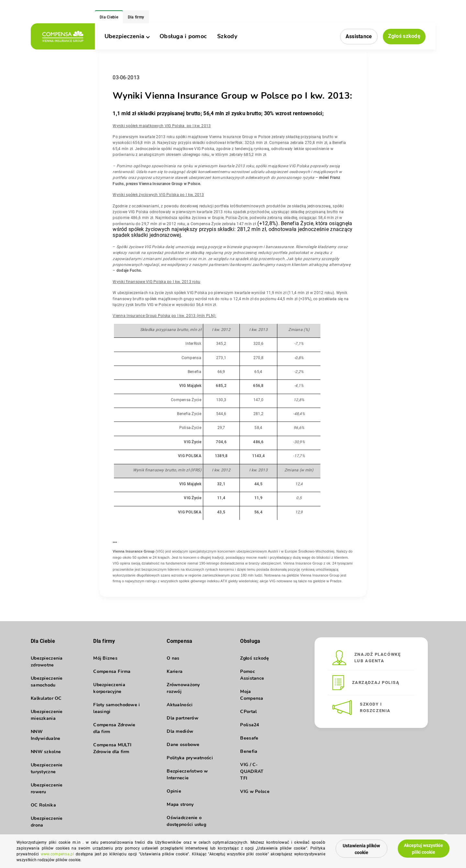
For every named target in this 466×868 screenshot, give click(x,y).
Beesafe (249, 738)
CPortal (248, 712)
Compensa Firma (112, 671)
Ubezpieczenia (127, 36)
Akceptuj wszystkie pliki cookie (423, 849)
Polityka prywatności (190, 758)
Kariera (175, 671)
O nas (173, 658)
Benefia (249, 751)
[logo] (63, 36)
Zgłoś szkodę (404, 36)
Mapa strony (180, 804)
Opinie (174, 791)
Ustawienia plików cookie (361, 849)
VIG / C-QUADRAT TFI (252, 771)
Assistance (359, 36)
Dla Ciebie (109, 17)
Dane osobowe (183, 745)
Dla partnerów (183, 718)
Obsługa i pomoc (183, 36)
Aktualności (180, 705)
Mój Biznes (105, 658)
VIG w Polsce (255, 791)
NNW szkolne (46, 752)
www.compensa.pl (57, 854)
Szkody (227, 36)
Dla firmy (136, 17)
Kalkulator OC (46, 698)
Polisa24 (250, 725)
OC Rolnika (43, 805)
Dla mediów (180, 731)
